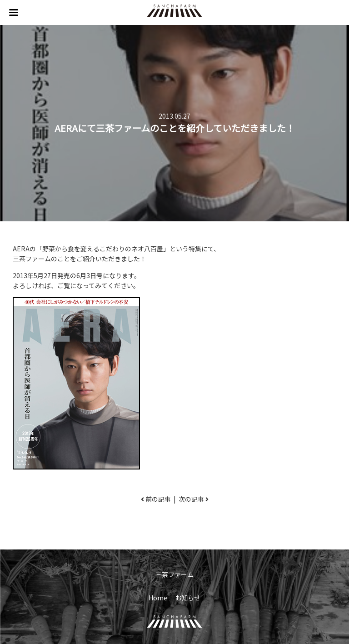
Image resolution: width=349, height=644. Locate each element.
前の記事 (158, 499)
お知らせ (188, 598)
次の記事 (191, 499)
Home (158, 598)
